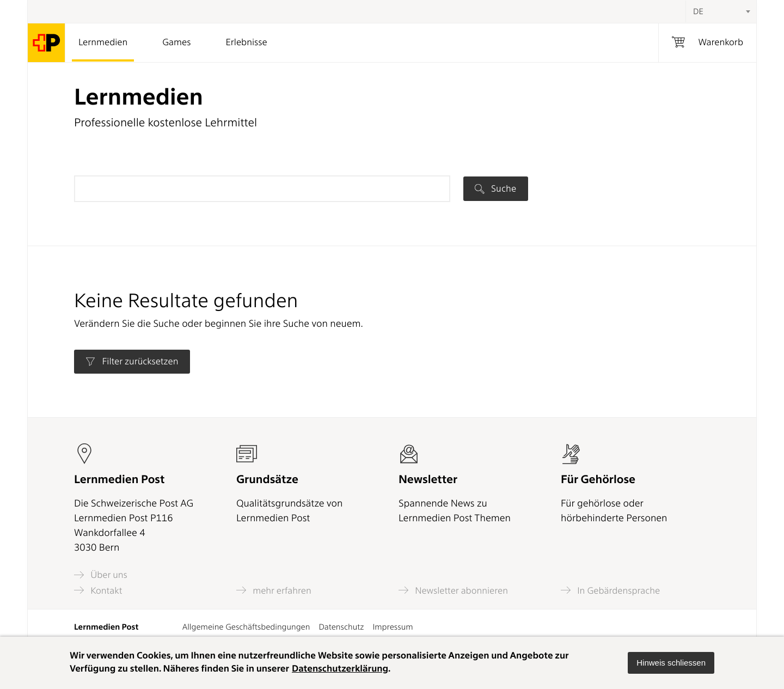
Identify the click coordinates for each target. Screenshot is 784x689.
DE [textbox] (698, 11)
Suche (495, 188)
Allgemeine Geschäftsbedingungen (246, 627)
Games (176, 42)
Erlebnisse (246, 42)
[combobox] (721, 11)
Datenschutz (341, 627)
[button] (671, 663)
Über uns (101, 575)
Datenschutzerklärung (340, 669)
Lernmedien (103, 42)
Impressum (393, 627)
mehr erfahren (274, 590)
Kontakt (98, 590)
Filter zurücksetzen (132, 362)
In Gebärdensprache (610, 590)
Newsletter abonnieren (453, 590)
